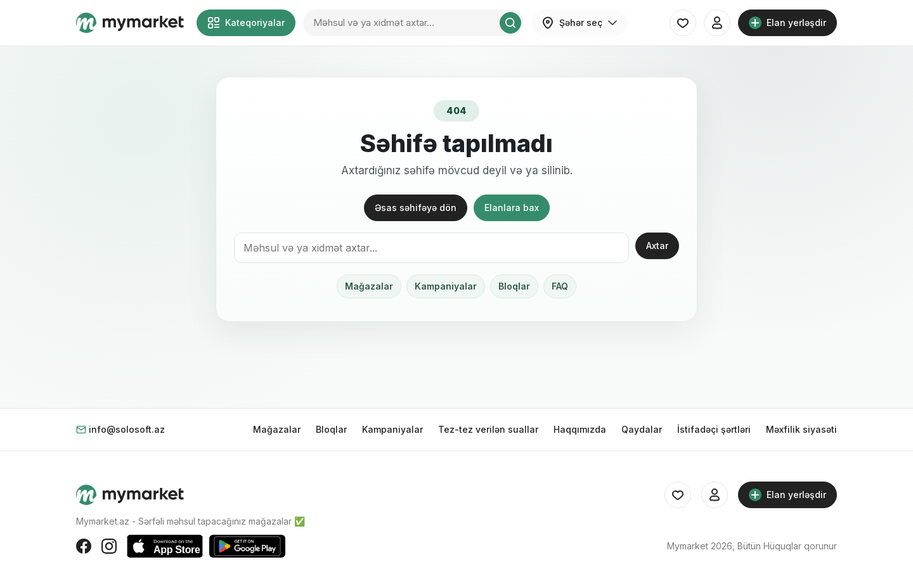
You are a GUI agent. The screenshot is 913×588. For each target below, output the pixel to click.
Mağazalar (369, 286)
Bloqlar (514, 286)
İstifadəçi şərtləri (714, 429)
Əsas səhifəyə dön (416, 208)
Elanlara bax (512, 208)
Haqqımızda (580, 429)
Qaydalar (642, 429)
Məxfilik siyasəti (801, 429)
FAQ (560, 286)
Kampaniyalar (446, 286)
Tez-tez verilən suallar (488, 429)
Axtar (657, 246)
